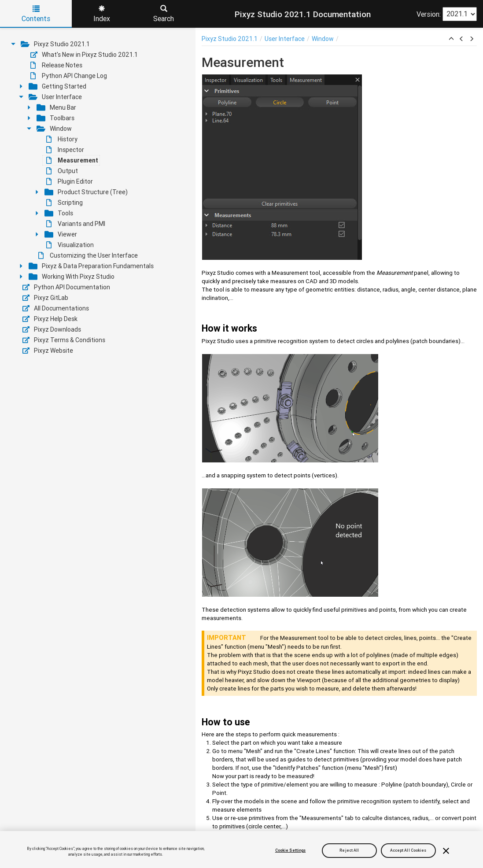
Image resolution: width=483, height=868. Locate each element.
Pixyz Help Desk (50, 319)
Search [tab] (164, 14)
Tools (59, 213)
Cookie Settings (290, 850)
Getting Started (57, 86)
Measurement (72, 160)
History (62, 139)
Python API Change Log (69, 76)
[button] (451, 39)
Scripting (65, 203)
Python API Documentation (66, 287)
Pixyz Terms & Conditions (64, 340)
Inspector (65, 150)
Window (54, 129)
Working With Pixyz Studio (72, 277)
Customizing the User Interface (88, 255)
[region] (241, 850)
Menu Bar (56, 107)
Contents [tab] (36, 14)
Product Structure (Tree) (86, 192)
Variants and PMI (76, 224)
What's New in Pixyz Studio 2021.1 (84, 55)
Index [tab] (102, 14)
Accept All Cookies (408, 850)
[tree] (98, 197)
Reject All (349, 850)
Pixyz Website (48, 351)
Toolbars (55, 118)
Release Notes (56, 65)
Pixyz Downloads (52, 329)
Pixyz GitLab (45, 298)
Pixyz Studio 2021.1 (55, 44)
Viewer (61, 234)
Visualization (70, 245)
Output (62, 171)
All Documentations (56, 308)
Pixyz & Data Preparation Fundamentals (91, 266)
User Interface (55, 97)
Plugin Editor (70, 181)
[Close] (446, 851)
